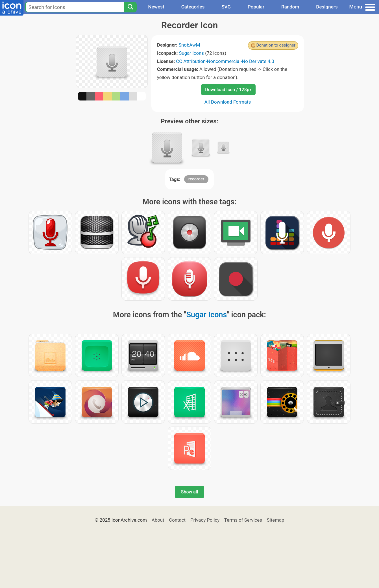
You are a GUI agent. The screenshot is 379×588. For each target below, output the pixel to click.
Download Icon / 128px (228, 90)
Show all (189, 492)
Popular (256, 7)
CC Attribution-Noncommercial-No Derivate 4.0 (225, 61)
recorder (196, 179)
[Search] (130, 7)
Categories (193, 7)
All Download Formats (228, 102)
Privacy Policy (205, 520)
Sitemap (276, 520)
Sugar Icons (191, 53)
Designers (327, 7)
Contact (177, 520)
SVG (226, 7)
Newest (156, 7)
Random (290, 7)
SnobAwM (189, 45)
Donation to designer (276, 45)
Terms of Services (243, 520)
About (158, 520)
